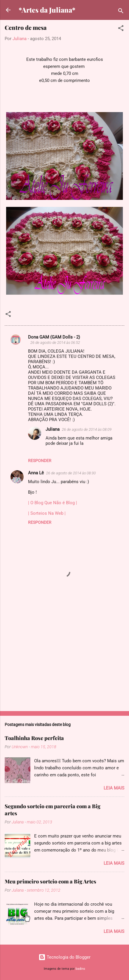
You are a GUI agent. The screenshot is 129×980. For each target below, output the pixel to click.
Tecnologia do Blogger (64, 957)
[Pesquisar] (121, 12)
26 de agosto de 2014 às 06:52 (55, 343)
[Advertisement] (64, 661)
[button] (121, 29)
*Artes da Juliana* (47, 10)
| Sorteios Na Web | (47, 513)
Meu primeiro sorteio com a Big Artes (50, 881)
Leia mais (114, 788)
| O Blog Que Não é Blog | (53, 503)
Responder (40, 461)
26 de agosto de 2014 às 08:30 (71, 473)
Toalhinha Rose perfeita (34, 738)
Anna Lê (36, 473)
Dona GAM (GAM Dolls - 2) (54, 337)
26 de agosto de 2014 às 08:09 (87, 429)
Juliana (53, 429)
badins (80, 969)
